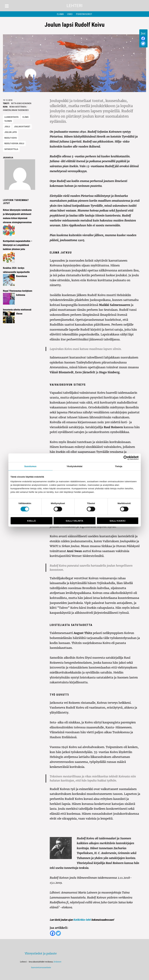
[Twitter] (143, 43)
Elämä (60, 14)
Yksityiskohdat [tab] (74, 466)
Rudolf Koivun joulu (14, 143)
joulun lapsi (11, 132)
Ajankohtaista (11, 117)
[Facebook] (143, 38)
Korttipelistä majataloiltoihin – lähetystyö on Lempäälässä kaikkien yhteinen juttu (18, 245)
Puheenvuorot (84, 14)
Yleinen (8, 121)
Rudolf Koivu (11, 138)
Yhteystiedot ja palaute (41, 953)
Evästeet (58, 962)
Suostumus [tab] (30, 466)
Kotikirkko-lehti (82, 920)
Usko (70, 14)
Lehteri (74, 6)
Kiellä (31, 521)
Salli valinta (74, 521)
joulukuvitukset (22, 126)
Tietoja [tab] (119, 466)
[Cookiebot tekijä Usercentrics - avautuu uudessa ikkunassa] (126, 458)
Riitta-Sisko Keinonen (21, 103)
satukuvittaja (11, 149)
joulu (7, 126)
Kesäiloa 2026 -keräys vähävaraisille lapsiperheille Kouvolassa (16, 272)
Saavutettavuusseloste (41, 967)
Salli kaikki (118, 521)
